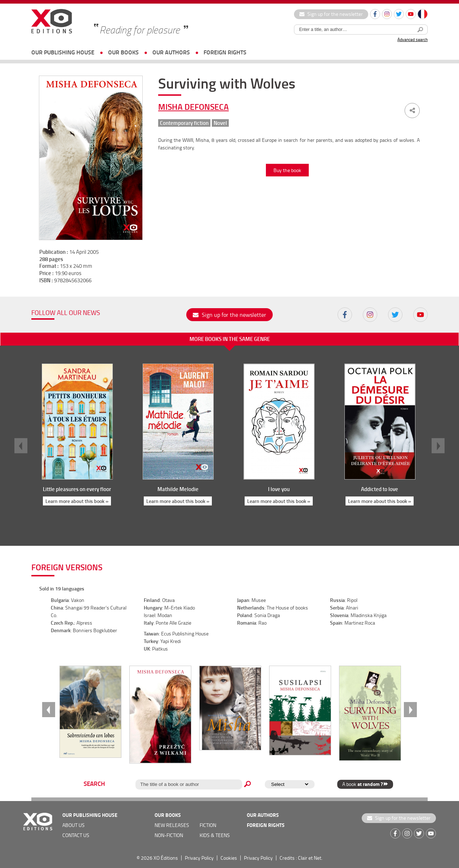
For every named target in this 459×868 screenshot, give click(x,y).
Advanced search (413, 39)
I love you (279, 489)
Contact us (76, 835)
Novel (220, 123)
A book (365, 784)
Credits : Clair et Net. (301, 858)
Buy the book (287, 170)
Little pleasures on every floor (77, 489)
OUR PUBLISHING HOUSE (63, 52)
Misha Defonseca (193, 107)
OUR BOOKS (123, 52)
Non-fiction (169, 835)
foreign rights (225, 52)
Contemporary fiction (184, 123)
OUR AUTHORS (171, 52)
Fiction (208, 825)
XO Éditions (166, 858)
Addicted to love (380, 489)
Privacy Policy (199, 858)
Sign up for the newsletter (331, 14)
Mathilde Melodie (178, 489)
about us (73, 825)
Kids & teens (215, 835)
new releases (172, 825)
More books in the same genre (230, 339)
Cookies (229, 858)
